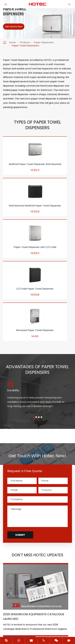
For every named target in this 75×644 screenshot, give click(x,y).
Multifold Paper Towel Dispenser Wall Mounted (14, 173)
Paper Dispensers (44, 42)
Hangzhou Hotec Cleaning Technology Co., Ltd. (45, 616)
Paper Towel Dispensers (25, 46)
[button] (34, 320)
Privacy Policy (46, 624)
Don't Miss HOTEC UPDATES (37, 458)
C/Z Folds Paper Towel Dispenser (14, 227)
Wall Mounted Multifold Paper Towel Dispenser (37, 173)
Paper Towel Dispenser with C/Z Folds (61, 173)
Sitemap (26, 624)
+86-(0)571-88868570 (21, 589)
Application (11, 558)
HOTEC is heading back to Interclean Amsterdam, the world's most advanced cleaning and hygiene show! (54, 498)
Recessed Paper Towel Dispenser (37, 227)
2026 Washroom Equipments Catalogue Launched (19, 498)
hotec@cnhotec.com (20, 595)
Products (25, 42)
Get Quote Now (17, 29)
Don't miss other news (36, 526)
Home (12, 42)
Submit (20, 437)
